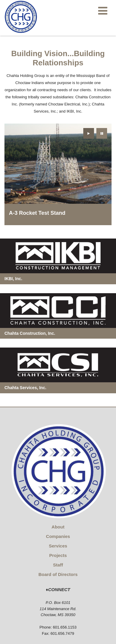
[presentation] (89, 133)
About (58, 527)
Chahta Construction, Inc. (30, 333)
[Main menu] (103, 10)
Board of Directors (58, 574)
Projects (58, 555)
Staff (58, 565)
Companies (58, 536)
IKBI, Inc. (13, 279)
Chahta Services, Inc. (25, 388)
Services (58, 546)
